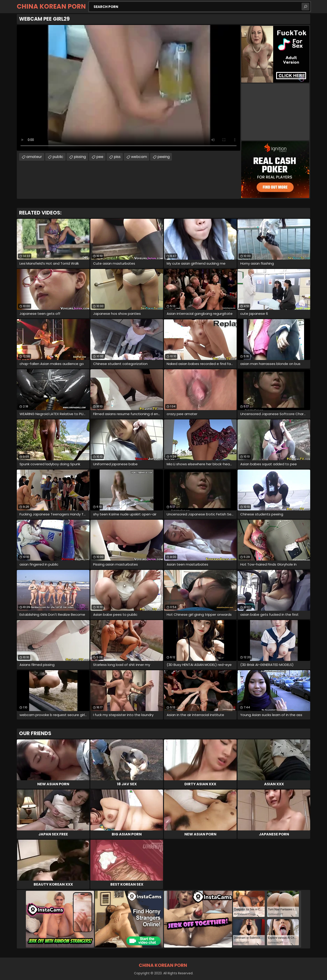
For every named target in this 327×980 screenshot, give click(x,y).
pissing (80, 157)
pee (100, 157)
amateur (34, 157)
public (58, 157)
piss (117, 157)
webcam (139, 157)
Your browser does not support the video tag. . (129, 88)
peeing (163, 157)
